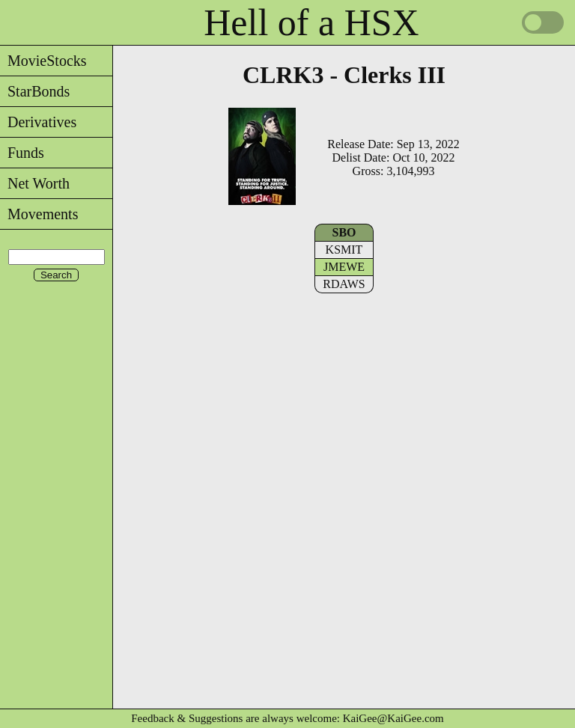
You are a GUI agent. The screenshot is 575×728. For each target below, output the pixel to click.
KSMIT (344, 250)
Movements (39, 214)
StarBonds (35, 91)
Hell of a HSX (311, 22)
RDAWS (344, 284)
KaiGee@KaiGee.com (393, 718)
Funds (22, 153)
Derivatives (38, 122)
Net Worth (35, 183)
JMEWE (344, 267)
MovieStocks (43, 61)
